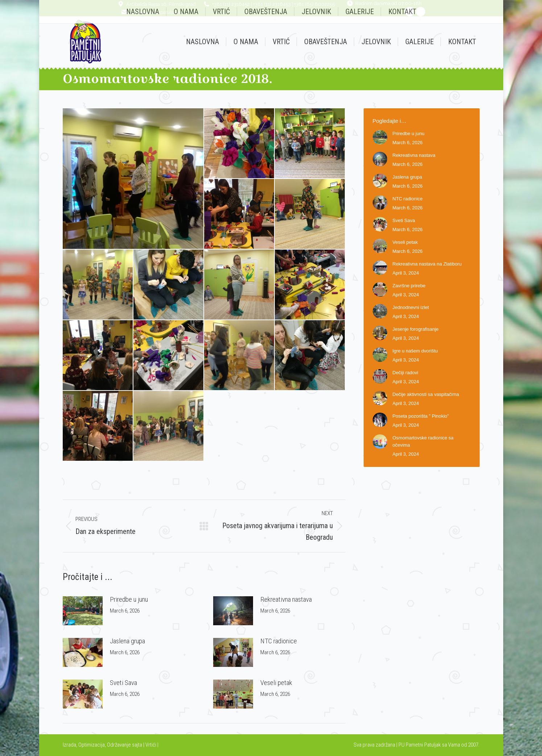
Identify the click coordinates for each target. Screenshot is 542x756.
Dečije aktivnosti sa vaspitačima (426, 394)
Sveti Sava (123, 683)
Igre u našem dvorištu (415, 351)
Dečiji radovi (406, 373)
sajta (137, 745)
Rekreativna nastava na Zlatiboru (427, 264)
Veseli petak (276, 683)
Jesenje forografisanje (416, 329)
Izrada (69, 745)
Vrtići (151, 745)
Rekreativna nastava (286, 599)
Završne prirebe (409, 286)
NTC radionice (279, 641)
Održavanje (119, 745)
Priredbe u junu (129, 599)
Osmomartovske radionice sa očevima (423, 441)
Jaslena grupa (127, 641)
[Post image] (83, 611)
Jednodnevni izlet (411, 307)
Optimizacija (92, 745)
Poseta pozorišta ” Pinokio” (421, 416)
